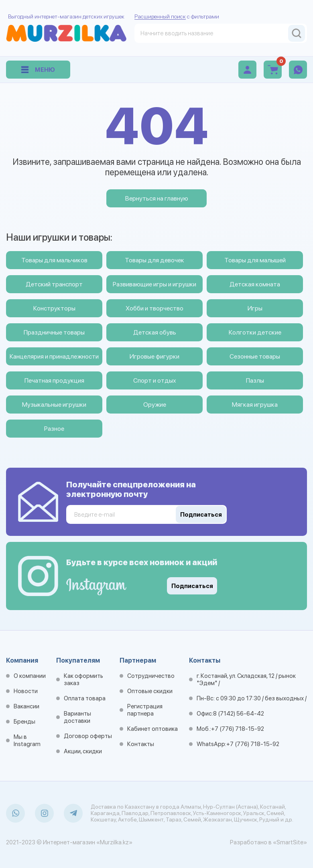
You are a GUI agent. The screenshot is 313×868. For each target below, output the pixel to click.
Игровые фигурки (154, 356)
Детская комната (255, 284)
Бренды (24, 722)
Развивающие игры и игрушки (154, 284)
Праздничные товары (54, 332)
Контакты (141, 744)
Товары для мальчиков (54, 260)
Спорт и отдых (155, 380)
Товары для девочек (154, 260)
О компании (30, 676)
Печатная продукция (54, 380)
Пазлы (255, 380)
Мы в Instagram (27, 740)
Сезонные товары (255, 356)
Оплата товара (85, 698)
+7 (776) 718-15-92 (238, 729)
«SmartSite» (290, 842)
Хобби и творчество (154, 308)
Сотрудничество (151, 676)
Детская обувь (155, 332)
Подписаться (192, 586)
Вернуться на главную (157, 198)
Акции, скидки (83, 751)
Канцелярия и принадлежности (54, 356)
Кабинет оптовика (152, 729)
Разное (54, 429)
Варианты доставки (77, 717)
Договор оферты (88, 736)
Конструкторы (54, 308)
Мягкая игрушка (255, 405)
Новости (26, 691)
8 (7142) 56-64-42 (239, 714)
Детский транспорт (54, 284)
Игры (255, 308)
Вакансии (26, 706)
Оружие (155, 405)
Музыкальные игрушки (54, 405)
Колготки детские (255, 332)
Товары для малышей (255, 260)
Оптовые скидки (150, 691)
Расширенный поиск (160, 16)
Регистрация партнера (145, 710)
